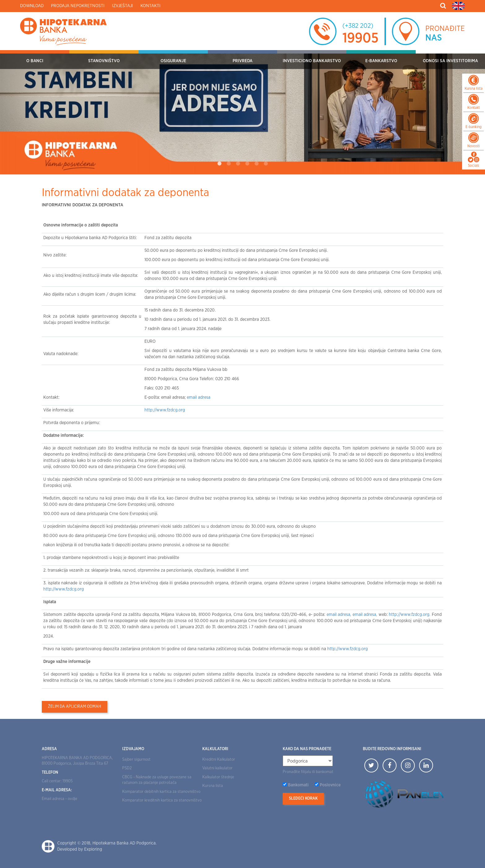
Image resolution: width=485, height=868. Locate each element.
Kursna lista (213, 786)
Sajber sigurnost (136, 760)
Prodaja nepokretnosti (78, 6)
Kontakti (150, 6)
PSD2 (127, 768)
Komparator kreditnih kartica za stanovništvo (162, 800)
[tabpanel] (242, 112)
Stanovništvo (104, 61)
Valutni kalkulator (217, 768)
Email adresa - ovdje (60, 799)
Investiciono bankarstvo (312, 61)
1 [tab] (219, 164)
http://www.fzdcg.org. (410, 615)
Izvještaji (122, 6)
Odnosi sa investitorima (450, 61)
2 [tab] (229, 164)
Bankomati (298, 785)
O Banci (35, 61)
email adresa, (340, 615)
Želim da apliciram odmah (75, 707)
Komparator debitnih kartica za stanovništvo (161, 792)
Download (32, 6)
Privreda (242, 61)
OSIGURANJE (173, 61)
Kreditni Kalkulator (219, 760)
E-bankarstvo (381, 61)
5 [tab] (256, 164)
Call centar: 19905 (57, 781)
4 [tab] (247, 164)
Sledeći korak (303, 799)
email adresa (199, 397)
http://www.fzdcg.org (165, 410)
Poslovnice (330, 785)
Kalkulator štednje (218, 777)
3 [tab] (238, 164)
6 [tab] (266, 164)
